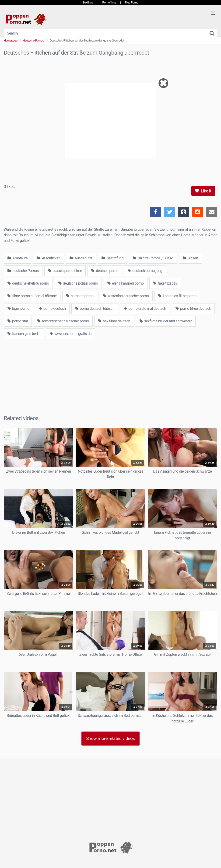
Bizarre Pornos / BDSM (153, 258)
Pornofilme (109, 2)
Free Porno (132, 2)
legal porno (18, 309)
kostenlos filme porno (177, 296)
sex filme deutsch (114, 321)
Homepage (11, 40)
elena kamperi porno (126, 283)
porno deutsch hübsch (95, 309)
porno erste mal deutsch (145, 309)
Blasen (190, 258)
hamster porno (80, 296)
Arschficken (49, 258)
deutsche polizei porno (78, 283)
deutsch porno (105, 271)
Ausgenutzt (81, 258)
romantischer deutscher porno (63, 321)
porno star (18, 321)
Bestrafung (112, 258)
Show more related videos (110, 738)
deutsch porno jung (145, 271)
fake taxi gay (165, 283)
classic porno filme (65, 271)
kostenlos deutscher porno (126, 296)
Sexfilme (88, 2)
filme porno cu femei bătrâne (32, 296)
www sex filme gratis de (71, 334)
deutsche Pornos (34, 40)
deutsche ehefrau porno (28, 283)
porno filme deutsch (193, 309)
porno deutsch (52, 309)
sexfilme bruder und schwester (166, 321)
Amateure (18, 258)
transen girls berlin (24, 334)
